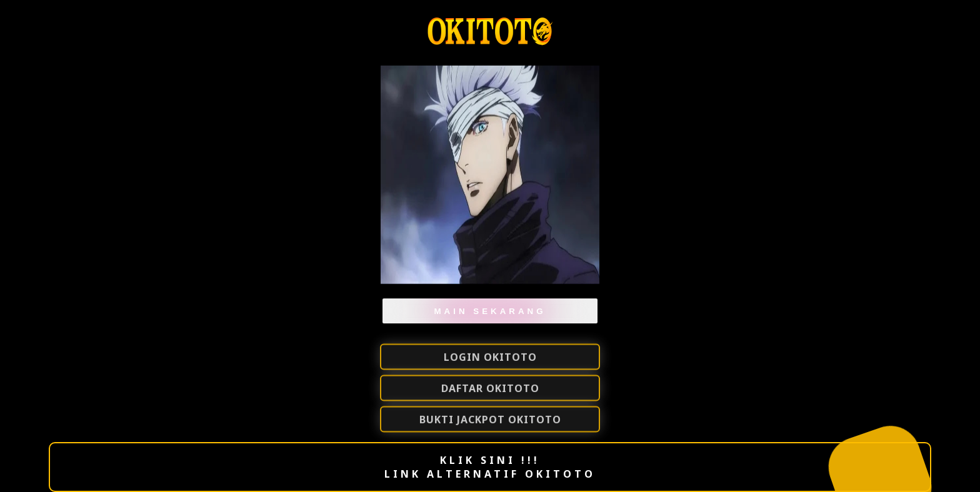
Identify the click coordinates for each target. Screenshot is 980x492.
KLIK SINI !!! (490, 460)
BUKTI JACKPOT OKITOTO (490, 420)
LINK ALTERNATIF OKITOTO (490, 474)
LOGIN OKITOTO (490, 358)
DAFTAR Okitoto (490, 389)
